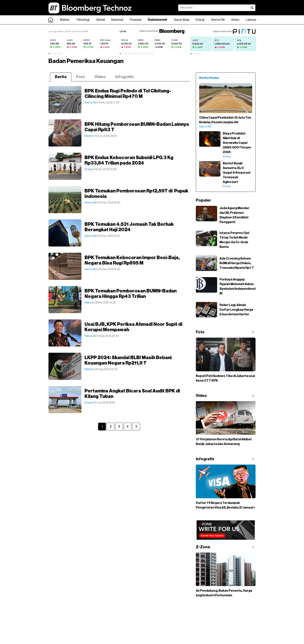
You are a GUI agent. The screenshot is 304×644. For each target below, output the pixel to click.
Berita (61, 77)
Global (100, 20)
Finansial (136, 20)
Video (100, 77)
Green (235, 20)
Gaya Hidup (182, 20)
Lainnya (251, 20)
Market (65, 20)
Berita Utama (209, 78)
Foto (81, 77)
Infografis (125, 77)
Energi (200, 20)
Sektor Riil (218, 20)
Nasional (117, 20)
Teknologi (83, 20)
